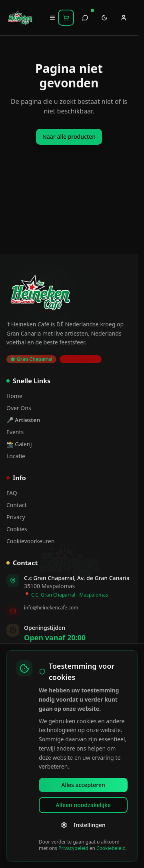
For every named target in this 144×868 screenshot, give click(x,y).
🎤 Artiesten (23, 420)
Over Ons (19, 408)
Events (15, 432)
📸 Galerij (19, 444)
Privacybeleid (73, 848)
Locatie (16, 456)
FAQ (12, 493)
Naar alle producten (69, 137)
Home (14, 396)
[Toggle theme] (104, 18)
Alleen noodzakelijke (83, 805)
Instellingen (83, 825)
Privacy (16, 517)
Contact (17, 505)
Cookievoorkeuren (30, 541)
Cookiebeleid (111, 848)
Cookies (17, 529)
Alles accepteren (83, 785)
